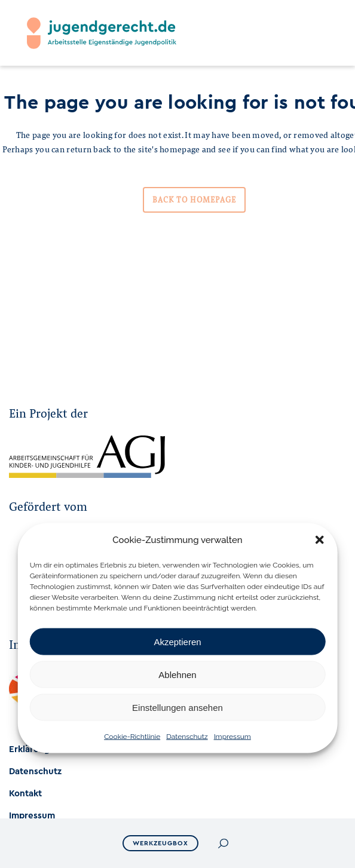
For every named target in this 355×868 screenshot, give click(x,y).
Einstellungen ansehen (177, 707)
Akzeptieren (177, 641)
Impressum (232, 737)
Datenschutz (187, 737)
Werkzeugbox (160, 843)
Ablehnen (177, 674)
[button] (319, 540)
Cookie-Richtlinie (132, 737)
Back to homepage (194, 200)
